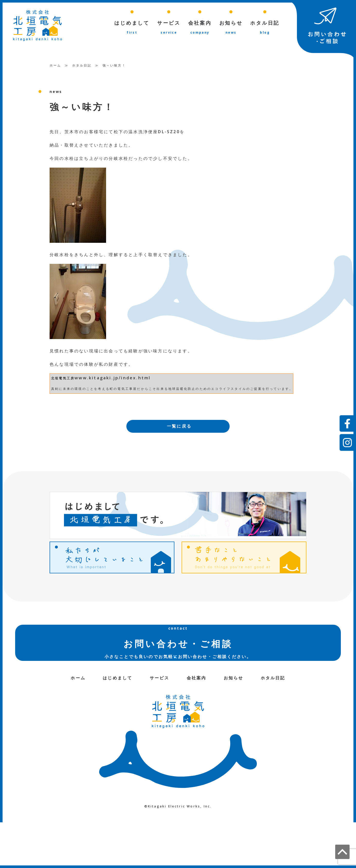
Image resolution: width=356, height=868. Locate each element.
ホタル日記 (82, 65)
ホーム (55, 65)
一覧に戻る (179, 426)
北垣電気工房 (63, 378)
